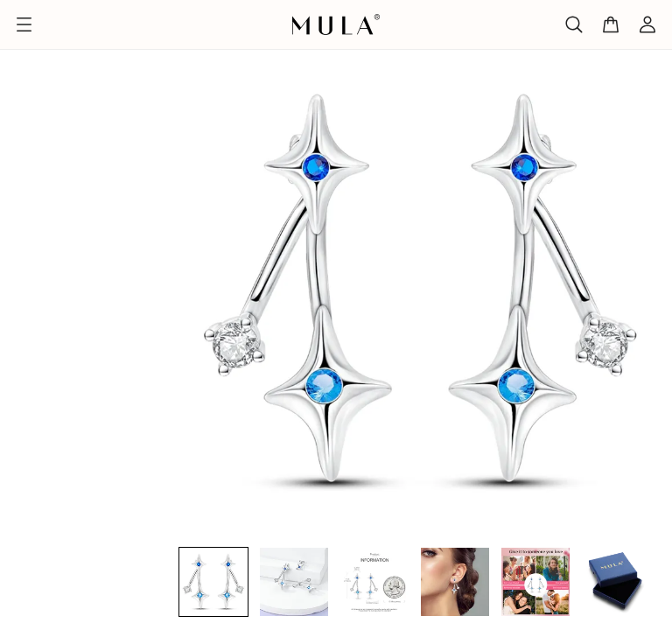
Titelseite (31, 37)
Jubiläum (106, 37)
